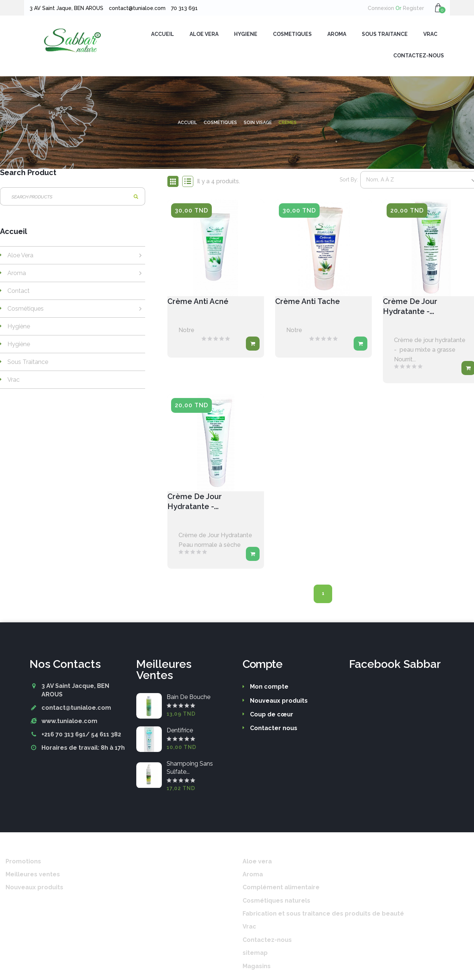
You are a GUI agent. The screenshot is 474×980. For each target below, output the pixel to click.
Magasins (257, 968)
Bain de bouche (188, 698)
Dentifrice (180, 732)
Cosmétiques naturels (276, 902)
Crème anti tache (308, 303)
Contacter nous (274, 730)
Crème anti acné (198, 303)
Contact (19, 292)
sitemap (255, 954)
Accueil (14, 233)
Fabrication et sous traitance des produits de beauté (323, 915)
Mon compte (269, 688)
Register (410, 8)
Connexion (381, 8)
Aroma (17, 275)
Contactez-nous (267, 941)
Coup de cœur (272, 716)
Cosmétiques (26, 310)
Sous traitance (28, 363)
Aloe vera (20, 257)
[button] (438, 8)
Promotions (23, 863)
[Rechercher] (73, 198)
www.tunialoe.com (69, 723)
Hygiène (19, 328)
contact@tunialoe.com (76, 709)
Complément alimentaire (281, 889)
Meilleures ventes (33, 876)
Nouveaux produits (279, 702)
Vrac (14, 381)
